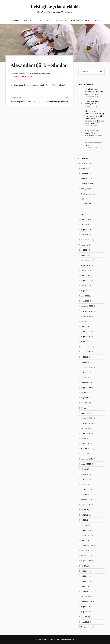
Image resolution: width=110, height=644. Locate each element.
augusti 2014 (86, 433)
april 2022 (85, 296)
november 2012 (87, 494)
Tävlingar (84, 189)
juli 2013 (84, 469)
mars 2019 (85, 342)
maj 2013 (85, 479)
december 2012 (87, 489)
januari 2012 (86, 540)
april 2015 (85, 403)
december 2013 (87, 459)
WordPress (48, 640)
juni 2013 (85, 474)
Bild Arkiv (85, 163)
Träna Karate (59, 20)
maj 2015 (85, 398)
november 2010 (87, 591)
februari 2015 (86, 408)
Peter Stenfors (20, 74)
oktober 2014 (86, 428)
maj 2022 (85, 291)
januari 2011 (86, 586)
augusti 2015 (86, 388)
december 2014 (87, 418)
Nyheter (29, 77)
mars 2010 (85, 622)
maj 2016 (85, 372)
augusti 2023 (86, 265)
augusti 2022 (86, 280)
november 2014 (87, 423)
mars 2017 (85, 362)
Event (83, 168)
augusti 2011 (86, 561)
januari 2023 (86, 275)
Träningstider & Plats (79, 20)
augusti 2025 (86, 230)
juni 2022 (85, 286)
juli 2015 (84, 393)
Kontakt (97, 20)
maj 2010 (85, 612)
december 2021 (87, 306)
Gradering (20, 77)
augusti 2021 (86, 316)
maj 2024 (85, 250)
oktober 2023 (86, 260)
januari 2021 (86, 326)
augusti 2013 (86, 464)
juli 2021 (84, 321)
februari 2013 (86, 484)
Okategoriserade (87, 184)
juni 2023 (85, 270)
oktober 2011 (86, 551)
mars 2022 (85, 301)
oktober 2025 (86, 224)
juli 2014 (84, 438)
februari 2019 (86, 347)
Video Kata (87, 204)
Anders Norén (69, 640)
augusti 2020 (86, 331)
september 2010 (87, 601)
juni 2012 (85, 515)
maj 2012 (85, 520)
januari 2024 (86, 255)
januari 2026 (86, 219)
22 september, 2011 (42, 74)
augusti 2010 (86, 607)
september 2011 (87, 556)
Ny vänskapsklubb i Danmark (23, 101)
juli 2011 (84, 566)
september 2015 (87, 382)
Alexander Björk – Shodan (39, 65)
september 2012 (87, 500)
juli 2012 (84, 510)
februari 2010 (86, 627)
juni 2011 (85, 571)
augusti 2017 (86, 352)
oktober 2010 (86, 596)
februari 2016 (86, 377)
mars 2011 (85, 581)
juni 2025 (85, 235)
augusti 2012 (86, 505)
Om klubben (43, 20)
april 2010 (85, 617)
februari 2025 (86, 240)
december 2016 (87, 367)
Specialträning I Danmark (58, 101)
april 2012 (85, 525)
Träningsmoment (87, 194)
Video (83, 199)
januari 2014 (86, 454)
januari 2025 (86, 245)
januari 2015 (86, 413)
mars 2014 (85, 443)
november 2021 (87, 311)
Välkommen (15, 20)
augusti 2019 (86, 337)
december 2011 (87, 545)
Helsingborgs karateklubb (55, 6)
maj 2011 (85, 576)
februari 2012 (86, 535)
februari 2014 (86, 449)
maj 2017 (85, 357)
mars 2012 (85, 530)
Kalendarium (29, 20)
